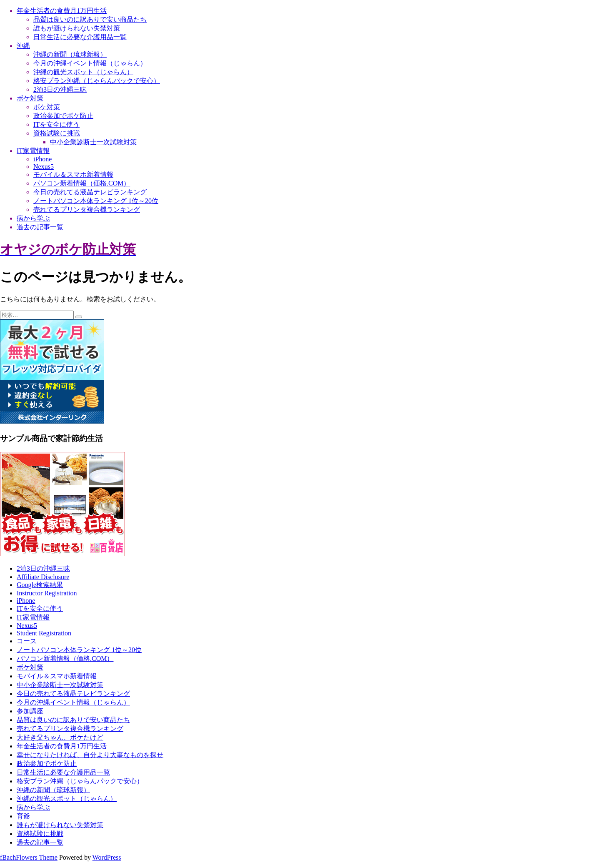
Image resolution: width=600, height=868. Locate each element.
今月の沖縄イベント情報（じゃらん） (90, 63)
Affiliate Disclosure (43, 577)
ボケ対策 (30, 98)
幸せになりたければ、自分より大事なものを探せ (90, 755)
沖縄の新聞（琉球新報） (70, 54)
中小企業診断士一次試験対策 (93, 142)
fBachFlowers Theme (29, 857)
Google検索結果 (40, 585)
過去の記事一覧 (40, 227)
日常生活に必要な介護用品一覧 (80, 37)
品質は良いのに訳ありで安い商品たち (90, 19)
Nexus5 (44, 167)
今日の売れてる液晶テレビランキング (90, 192)
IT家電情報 (33, 151)
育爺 (23, 816)
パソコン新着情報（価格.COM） (82, 183)
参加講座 (30, 711)
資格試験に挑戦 (57, 133)
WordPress (107, 857)
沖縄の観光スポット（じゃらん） (83, 72)
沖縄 (23, 46)
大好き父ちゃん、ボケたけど (60, 737)
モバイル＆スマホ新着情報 (73, 174)
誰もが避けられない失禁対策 (77, 28)
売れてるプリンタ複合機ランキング (87, 209)
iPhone (42, 159)
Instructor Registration (47, 593)
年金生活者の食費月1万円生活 (62, 11)
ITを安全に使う (56, 124)
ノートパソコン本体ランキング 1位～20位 (96, 201)
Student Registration (44, 633)
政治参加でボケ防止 (63, 116)
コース (27, 641)
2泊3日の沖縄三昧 (60, 89)
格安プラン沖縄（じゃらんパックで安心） (97, 81)
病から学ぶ (33, 218)
